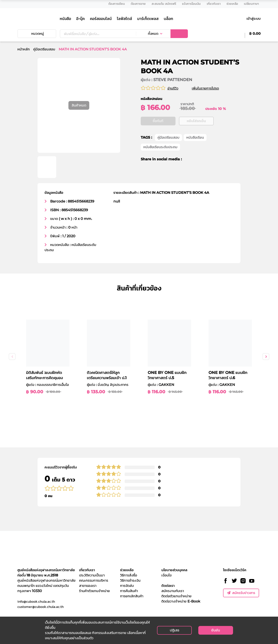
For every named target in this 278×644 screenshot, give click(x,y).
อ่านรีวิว (173, 88)
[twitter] (195, 159)
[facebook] (188, 159)
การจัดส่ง (127, 586)
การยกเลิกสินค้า (132, 596)
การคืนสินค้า (129, 591)
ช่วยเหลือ (127, 570)
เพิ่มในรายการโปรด (211, 88)
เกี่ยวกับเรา (87, 570)
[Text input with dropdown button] (98, 34)
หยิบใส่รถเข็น (196, 121)
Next (266, 357)
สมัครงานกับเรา (173, 591)
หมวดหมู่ (37, 34)
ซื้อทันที (158, 121)
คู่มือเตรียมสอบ (44, 49)
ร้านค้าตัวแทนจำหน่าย (94, 591)
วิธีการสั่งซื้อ (129, 575)
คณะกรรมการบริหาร (94, 580)
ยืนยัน (216, 630)
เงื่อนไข (166, 575)
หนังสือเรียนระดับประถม (160, 147)
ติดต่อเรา (168, 586)
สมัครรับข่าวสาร (241, 593)
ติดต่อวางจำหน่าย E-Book (181, 601)
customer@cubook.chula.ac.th (41, 607)
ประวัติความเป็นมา (92, 575)
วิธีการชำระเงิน (130, 580)
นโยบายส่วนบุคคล (174, 570)
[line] (203, 159)
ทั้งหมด (153, 34)
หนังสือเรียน (195, 138)
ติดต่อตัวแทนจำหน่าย (176, 596)
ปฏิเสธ (175, 630)
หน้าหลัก (24, 49)
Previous (12, 357)
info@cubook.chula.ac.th (36, 601)
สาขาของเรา (88, 586)
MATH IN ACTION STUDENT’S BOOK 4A (93, 49)
